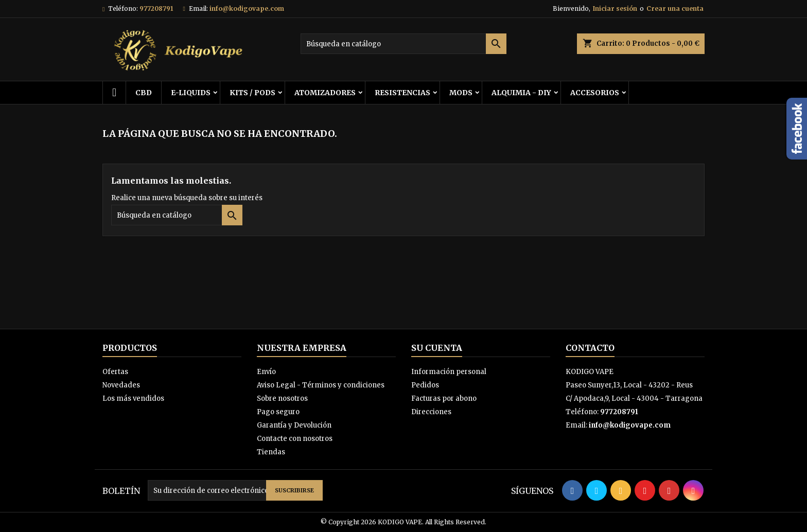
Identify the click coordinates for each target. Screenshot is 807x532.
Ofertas (115, 372)
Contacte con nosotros (295, 439)
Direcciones (431, 412)
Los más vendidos (133, 398)
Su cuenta (437, 348)
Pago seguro (278, 412)
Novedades (121, 385)
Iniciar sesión (615, 8)
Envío (266, 372)
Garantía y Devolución (294, 425)
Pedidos (425, 385)
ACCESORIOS (595, 93)
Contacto (590, 348)
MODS (461, 93)
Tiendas (271, 452)
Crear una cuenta (675, 8)
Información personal (449, 372)
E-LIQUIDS (191, 93)
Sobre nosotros (282, 398)
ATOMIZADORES (325, 93)
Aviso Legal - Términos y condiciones (321, 385)
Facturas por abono (444, 398)
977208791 (156, 8)
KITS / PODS (252, 93)
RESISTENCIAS (402, 93)
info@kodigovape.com (247, 8)
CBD (144, 93)
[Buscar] (403, 44)
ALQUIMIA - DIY (521, 93)
